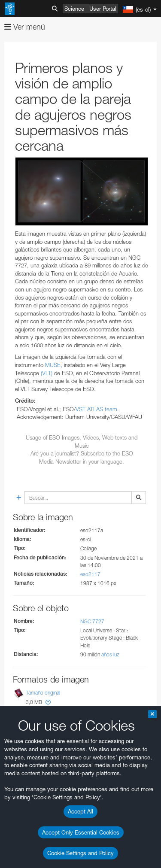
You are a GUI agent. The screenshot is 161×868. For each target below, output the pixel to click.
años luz (110, 654)
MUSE (53, 365)
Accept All (80, 811)
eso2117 (90, 574)
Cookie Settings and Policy (80, 853)
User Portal (103, 9)
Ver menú (25, 27)
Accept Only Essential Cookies (81, 832)
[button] (48, 702)
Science (74, 9)
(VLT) (47, 373)
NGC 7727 (92, 621)
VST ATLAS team (96, 409)
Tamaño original (43, 693)
